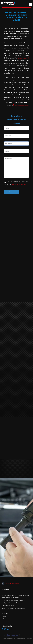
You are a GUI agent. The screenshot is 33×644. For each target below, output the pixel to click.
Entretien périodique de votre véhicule (13, 608)
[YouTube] (8, 629)
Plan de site (29, 639)
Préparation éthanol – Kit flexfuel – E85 (13, 600)
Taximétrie (5, 611)
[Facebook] (2, 629)
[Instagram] (5, 629)
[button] (16, 584)
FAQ (3, 619)
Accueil (4, 593)
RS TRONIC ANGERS (25, 635)
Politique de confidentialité (19, 639)
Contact (4, 616)
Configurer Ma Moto (8, 606)
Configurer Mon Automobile (10, 603)
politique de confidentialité (19, 184)
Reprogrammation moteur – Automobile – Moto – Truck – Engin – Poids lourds (17, 597)
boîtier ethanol (23, 58)
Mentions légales (7, 639)
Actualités (5, 613)
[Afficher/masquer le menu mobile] (30, 4)
